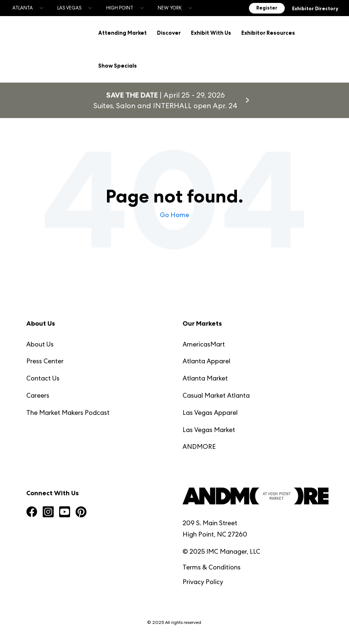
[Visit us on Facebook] (32, 511)
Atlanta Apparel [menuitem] (206, 359)
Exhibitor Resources (268, 33)
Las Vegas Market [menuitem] (209, 428)
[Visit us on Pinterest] (81, 512)
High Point (120, 8)
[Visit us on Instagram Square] (48, 511)
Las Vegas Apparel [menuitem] (210, 411)
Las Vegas (69, 8)
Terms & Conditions (212, 566)
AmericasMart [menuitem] (204, 343)
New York (170, 8)
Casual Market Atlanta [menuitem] (216, 394)
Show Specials (117, 65)
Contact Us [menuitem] (43, 377)
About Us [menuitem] (40, 343)
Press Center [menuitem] (45, 359)
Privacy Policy (203, 580)
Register (267, 8)
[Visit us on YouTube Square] (65, 511)
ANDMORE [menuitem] (199, 445)
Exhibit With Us (211, 33)
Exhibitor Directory (315, 9)
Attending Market (122, 33)
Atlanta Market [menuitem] (205, 377)
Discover (168, 33)
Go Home (174, 213)
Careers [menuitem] (38, 394)
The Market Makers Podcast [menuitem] (68, 411)
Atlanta (23, 8)
